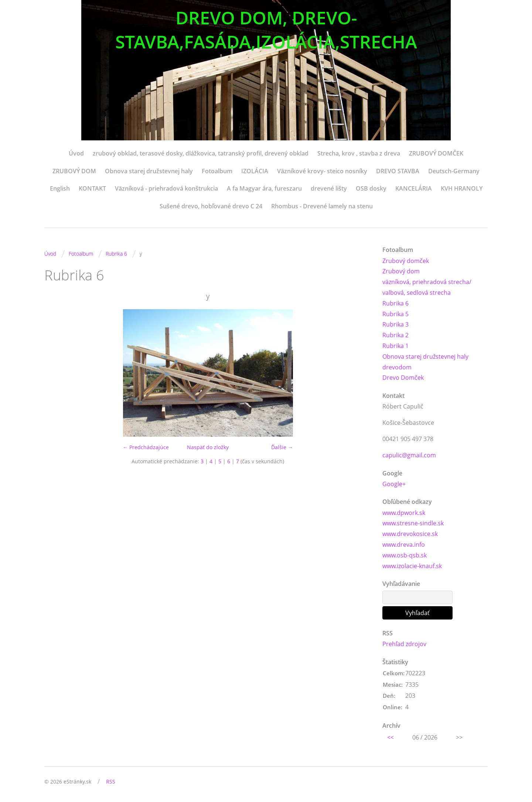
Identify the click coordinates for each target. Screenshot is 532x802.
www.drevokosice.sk (410, 534)
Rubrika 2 (395, 335)
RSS (111, 781)
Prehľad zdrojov (404, 644)
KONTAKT (92, 188)
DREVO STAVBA (398, 171)
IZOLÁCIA (255, 171)
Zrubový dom (401, 271)
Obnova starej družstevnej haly (149, 171)
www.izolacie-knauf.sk (412, 566)
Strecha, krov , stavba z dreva (359, 153)
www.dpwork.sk (404, 513)
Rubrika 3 (395, 324)
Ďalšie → (282, 447)
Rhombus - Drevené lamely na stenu (322, 206)
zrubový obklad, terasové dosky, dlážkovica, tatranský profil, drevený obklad (201, 153)
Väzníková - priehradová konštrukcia (166, 188)
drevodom (397, 367)
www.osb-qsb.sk (405, 555)
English (60, 188)
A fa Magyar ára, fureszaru (264, 188)
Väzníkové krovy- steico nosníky (322, 171)
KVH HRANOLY (462, 188)
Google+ (394, 484)
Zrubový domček (406, 261)
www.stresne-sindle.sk (413, 523)
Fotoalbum (217, 171)
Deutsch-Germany (454, 171)
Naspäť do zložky (208, 447)
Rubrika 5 (395, 314)
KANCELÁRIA (414, 188)
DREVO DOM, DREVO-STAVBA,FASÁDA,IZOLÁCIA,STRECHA (266, 30)
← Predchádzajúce (146, 447)
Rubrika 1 (395, 346)
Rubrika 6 (116, 254)
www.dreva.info (404, 545)
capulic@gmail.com (409, 455)
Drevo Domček (403, 378)
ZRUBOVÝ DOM (74, 171)
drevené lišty (329, 188)
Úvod (76, 153)
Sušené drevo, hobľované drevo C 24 (211, 206)
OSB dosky (371, 188)
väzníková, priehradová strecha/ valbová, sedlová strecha (427, 287)
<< (391, 737)
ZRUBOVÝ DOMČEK (436, 153)
